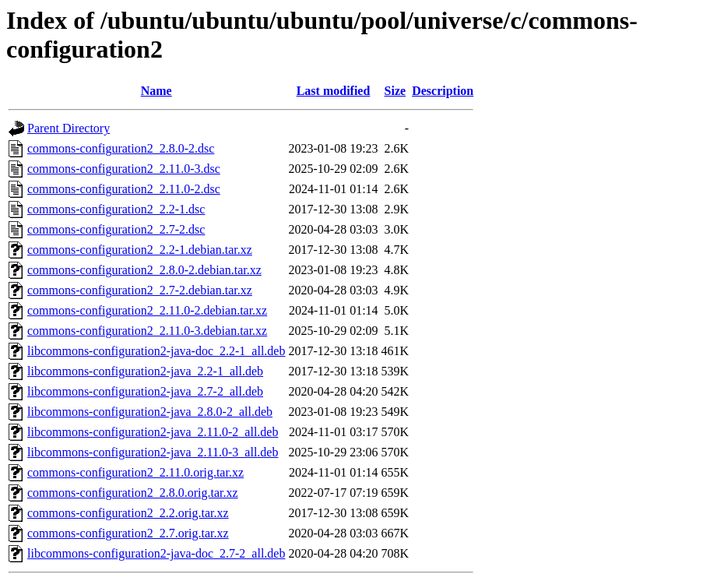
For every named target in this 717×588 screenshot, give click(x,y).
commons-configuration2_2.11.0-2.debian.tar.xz (147, 310)
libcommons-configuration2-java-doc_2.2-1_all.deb (156, 351)
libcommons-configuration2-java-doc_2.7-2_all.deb (156, 553)
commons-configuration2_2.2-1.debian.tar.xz (140, 250)
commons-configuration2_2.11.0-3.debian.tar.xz (147, 331)
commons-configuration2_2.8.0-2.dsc (121, 148)
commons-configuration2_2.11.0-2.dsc (124, 189)
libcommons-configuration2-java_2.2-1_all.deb (145, 371)
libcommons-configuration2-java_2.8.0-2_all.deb (150, 412)
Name (156, 91)
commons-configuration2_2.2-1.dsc (116, 209)
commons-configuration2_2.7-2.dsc (116, 229)
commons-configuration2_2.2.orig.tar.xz (128, 513)
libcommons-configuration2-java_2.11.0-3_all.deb (153, 452)
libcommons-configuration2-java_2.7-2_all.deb (145, 391)
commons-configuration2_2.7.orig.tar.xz (128, 533)
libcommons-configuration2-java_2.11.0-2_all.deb (153, 432)
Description (443, 91)
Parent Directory (69, 128)
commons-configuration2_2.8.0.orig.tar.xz (133, 493)
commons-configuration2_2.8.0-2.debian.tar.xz (144, 270)
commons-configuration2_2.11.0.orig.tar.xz (135, 472)
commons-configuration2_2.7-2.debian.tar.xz (140, 290)
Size (395, 91)
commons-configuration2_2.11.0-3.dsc (124, 169)
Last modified (334, 91)
